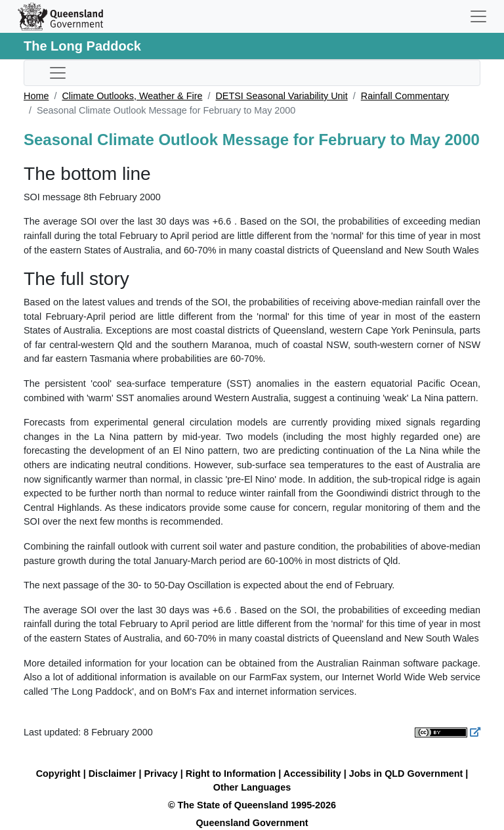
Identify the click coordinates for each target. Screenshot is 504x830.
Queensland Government (252, 823)
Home (36, 96)
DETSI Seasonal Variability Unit (281, 96)
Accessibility (312, 774)
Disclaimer (113, 774)
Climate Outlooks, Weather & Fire (132, 96)
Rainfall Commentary (405, 96)
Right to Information (231, 774)
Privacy (161, 774)
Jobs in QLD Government (408, 774)
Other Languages (252, 787)
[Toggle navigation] (478, 16)
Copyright (58, 774)
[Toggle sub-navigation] (58, 73)
